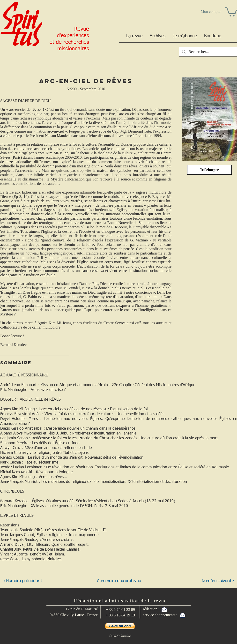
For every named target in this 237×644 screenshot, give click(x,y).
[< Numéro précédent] (23, 581)
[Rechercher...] (207, 52)
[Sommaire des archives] (119, 581)
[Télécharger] (209, 170)
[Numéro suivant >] (209, 581)
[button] (231, 11)
